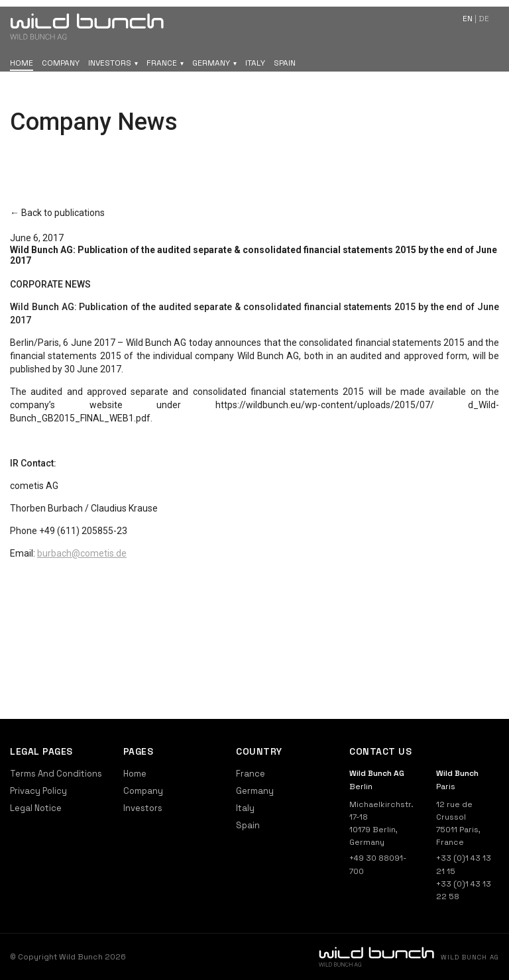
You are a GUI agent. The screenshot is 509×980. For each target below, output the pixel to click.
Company (61, 63)
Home (22, 63)
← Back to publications (57, 213)
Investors (110, 63)
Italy (255, 63)
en (468, 19)
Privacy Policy (38, 791)
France (162, 63)
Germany (211, 63)
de (484, 19)
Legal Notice (36, 808)
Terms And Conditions (56, 774)
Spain (285, 63)
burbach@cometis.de (82, 553)
